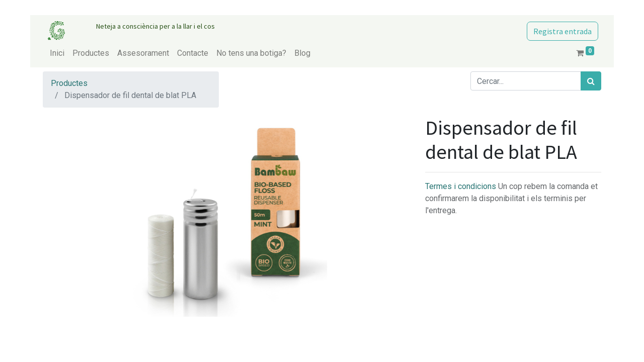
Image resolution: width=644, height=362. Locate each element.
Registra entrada (562, 31)
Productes (69, 83)
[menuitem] (57, 53)
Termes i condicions (462, 186)
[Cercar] (591, 81)
